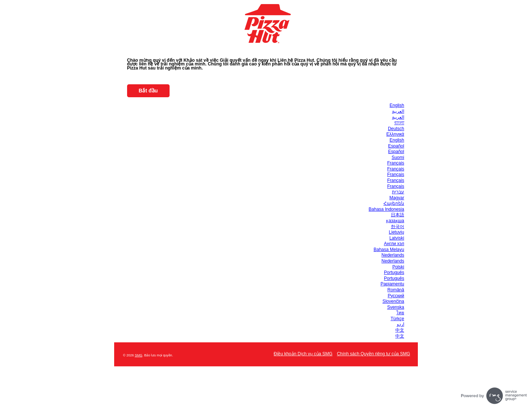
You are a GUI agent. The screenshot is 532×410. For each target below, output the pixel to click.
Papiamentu (392, 284)
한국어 (398, 227)
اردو (400, 324)
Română (396, 290)
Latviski (397, 238)
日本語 (398, 215)
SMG (139, 355)
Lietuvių (397, 232)
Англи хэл (394, 244)
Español (396, 146)
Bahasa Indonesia (386, 209)
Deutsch (396, 129)
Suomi (398, 157)
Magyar (397, 198)
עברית (398, 192)
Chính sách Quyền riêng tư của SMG (374, 354)
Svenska (396, 307)
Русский (396, 296)
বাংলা (399, 123)
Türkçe (397, 319)
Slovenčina (393, 301)
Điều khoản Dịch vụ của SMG (303, 354)
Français (396, 163)
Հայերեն (394, 203)
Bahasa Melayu (389, 250)
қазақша (395, 221)
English (397, 105)
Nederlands (393, 255)
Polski (398, 267)
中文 (400, 330)
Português (394, 272)
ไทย (400, 313)
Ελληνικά (395, 134)
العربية (398, 111)
